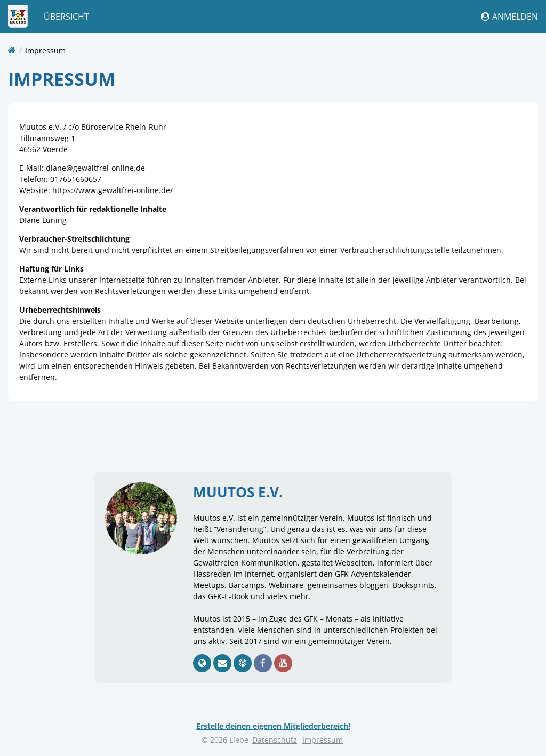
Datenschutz (275, 740)
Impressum (45, 50)
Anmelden (509, 17)
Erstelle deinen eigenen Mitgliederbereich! (273, 726)
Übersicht (66, 17)
